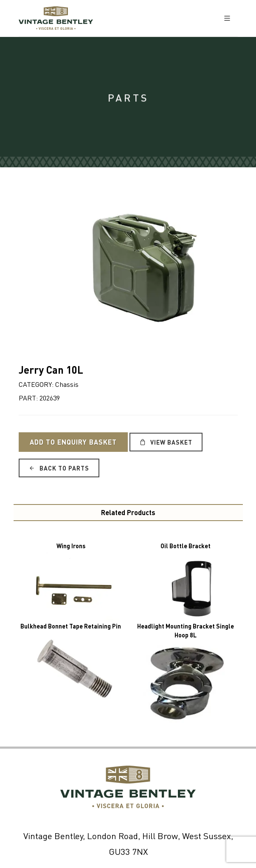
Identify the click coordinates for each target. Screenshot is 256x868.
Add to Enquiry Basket (73, 442)
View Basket (166, 442)
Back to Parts (59, 468)
